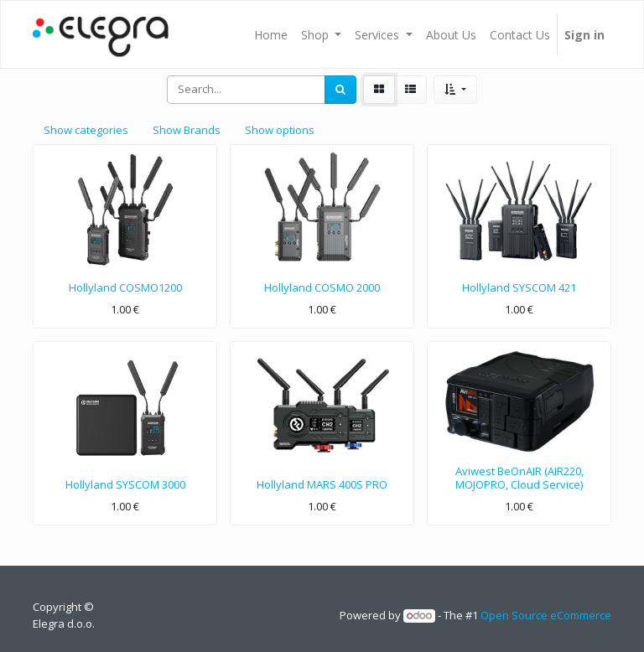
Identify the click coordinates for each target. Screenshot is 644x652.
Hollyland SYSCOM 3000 (125, 484)
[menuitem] (271, 34)
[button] (455, 90)
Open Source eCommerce (546, 615)
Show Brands (187, 130)
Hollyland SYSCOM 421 (519, 287)
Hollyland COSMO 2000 (322, 287)
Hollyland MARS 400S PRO (322, 484)
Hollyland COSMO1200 (125, 287)
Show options (280, 130)
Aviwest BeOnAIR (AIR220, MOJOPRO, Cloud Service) (519, 478)
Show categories (86, 130)
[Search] (340, 90)
